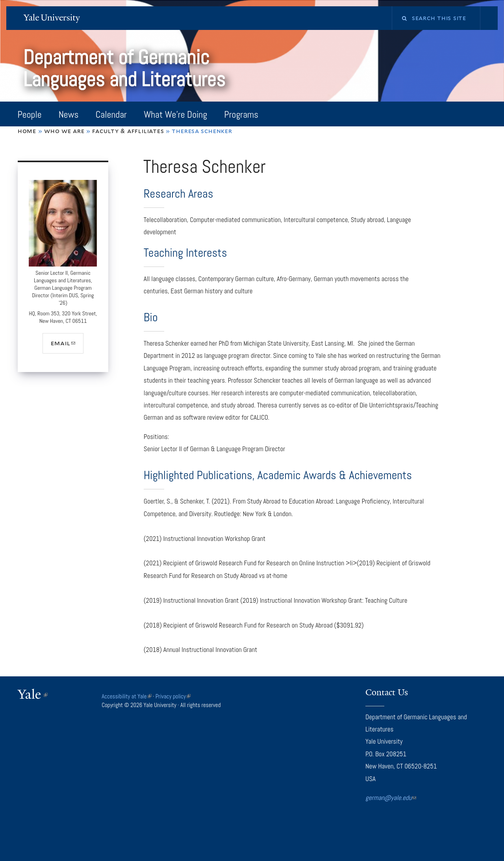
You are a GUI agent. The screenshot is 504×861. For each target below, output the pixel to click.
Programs (241, 115)
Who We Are (64, 131)
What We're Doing (175, 115)
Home (27, 131)
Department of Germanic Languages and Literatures (127, 68)
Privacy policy (173, 696)
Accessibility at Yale (126, 696)
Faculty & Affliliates (128, 131)
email (67, 346)
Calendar (111, 115)
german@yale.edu (391, 798)
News (69, 115)
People (29, 115)
